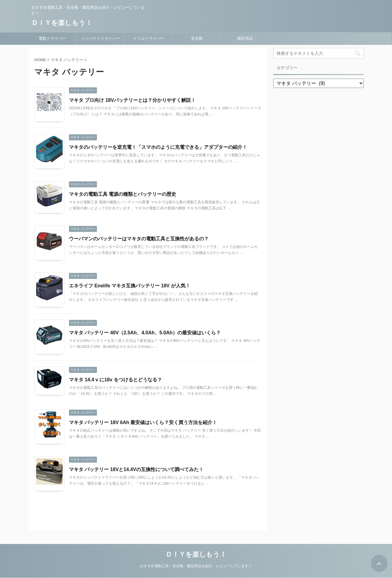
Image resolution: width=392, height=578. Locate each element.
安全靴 (197, 38)
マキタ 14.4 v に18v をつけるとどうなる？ (115, 380)
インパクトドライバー (101, 38)
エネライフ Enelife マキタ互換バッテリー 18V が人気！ (130, 286)
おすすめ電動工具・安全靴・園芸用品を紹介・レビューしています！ (196, 566)
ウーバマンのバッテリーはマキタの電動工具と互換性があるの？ (139, 239)
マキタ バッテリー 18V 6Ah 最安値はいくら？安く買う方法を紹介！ (143, 422)
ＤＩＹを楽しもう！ (62, 23)
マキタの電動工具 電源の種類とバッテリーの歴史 (123, 194)
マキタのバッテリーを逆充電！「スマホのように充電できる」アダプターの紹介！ (158, 147)
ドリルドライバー (149, 38)
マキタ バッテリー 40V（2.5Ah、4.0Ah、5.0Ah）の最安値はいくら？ (145, 333)
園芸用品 (245, 38)
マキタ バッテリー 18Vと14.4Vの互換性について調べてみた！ (136, 469)
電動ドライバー (52, 38)
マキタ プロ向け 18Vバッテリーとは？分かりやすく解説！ (132, 100)
